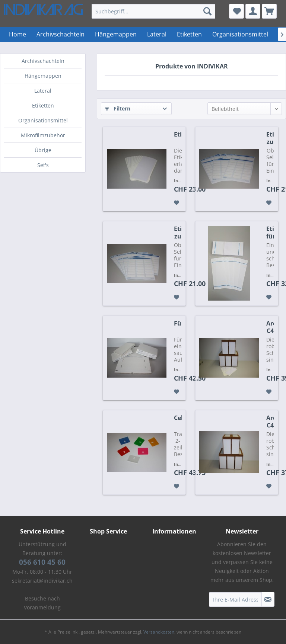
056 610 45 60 (42, 562)
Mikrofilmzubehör (43, 135)
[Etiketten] (189, 35)
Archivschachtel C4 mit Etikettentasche (270, 327)
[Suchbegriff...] (153, 11)
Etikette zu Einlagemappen (270, 138)
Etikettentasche (178, 134)
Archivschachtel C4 (270, 422)
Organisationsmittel (43, 120)
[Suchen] (207, 11)
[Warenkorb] (269, 11)
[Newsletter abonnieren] (268, 599)
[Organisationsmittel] (240, 35)
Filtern (118, 108)
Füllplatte (178, 323)
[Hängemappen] (116, 35)
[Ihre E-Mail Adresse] (235, 599)
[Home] (18, 35)
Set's (43, 165)
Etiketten (43, 105)
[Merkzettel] (236, 11)
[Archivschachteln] (61, 35)
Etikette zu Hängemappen (178, 233)
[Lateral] (157, 35)
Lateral (43, 91)
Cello (178, 418)
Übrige (43, 150)
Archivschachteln (43, 61)
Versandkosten (159, 632)
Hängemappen (43, 76)
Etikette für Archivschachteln (270, 233)
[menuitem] (153, 11)
